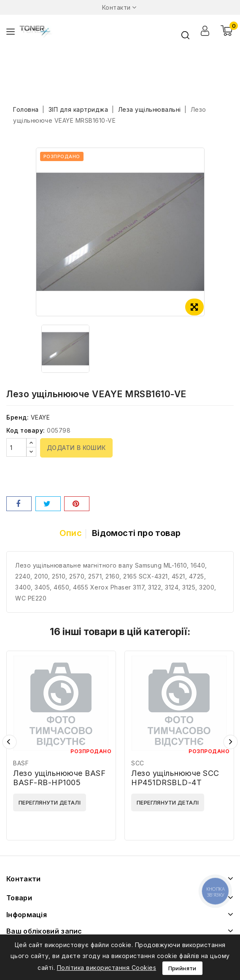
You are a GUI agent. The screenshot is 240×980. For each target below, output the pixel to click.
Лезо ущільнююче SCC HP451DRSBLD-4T (175, 778)
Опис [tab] (71, 533)
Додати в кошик (76, 448)
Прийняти (182, 968)
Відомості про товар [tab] (136, 533)
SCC (138, 763)
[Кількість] (16, 447)
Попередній (9, 742)
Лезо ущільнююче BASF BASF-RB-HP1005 (59, 778)
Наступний (231, 742)
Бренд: (18, 417)
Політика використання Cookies (107, 968)
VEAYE (40, 417)
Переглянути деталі (50, 802)
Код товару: (26, 430)
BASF (21, 763)
